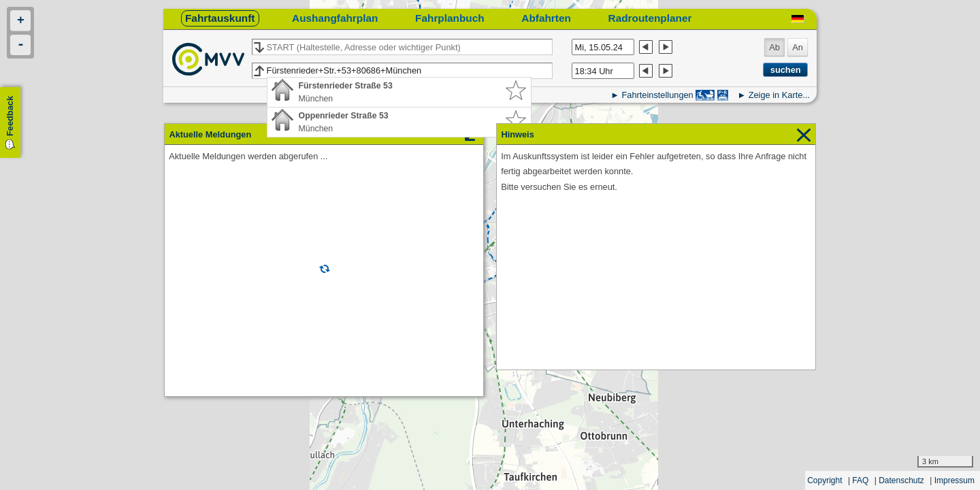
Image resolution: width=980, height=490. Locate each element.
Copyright (824, 480)
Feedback (10, 116)
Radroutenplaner (650, 18)
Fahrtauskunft (220, 18)
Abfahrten (546, 18)
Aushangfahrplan (335, 18)
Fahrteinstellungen (657, 95)
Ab (774, 47)
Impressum (954, 480)
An (798, 47)
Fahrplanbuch (450, 18)
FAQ (860, 480)
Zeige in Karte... (779, 95)
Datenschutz (901, 480)
